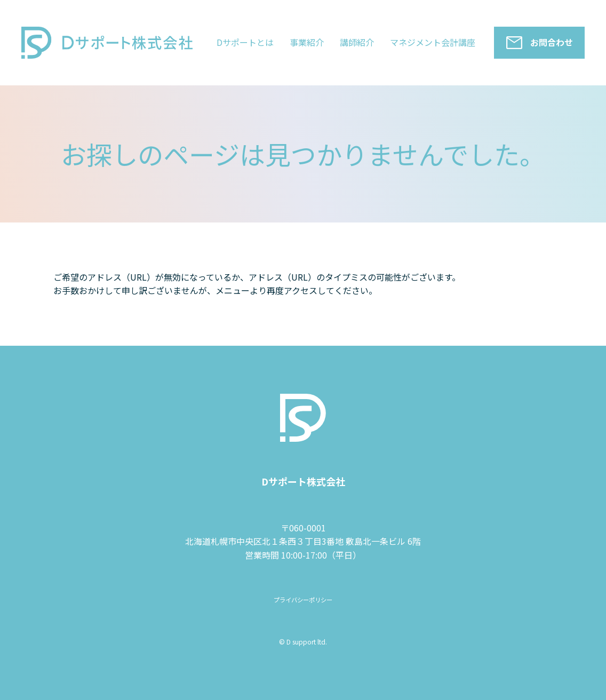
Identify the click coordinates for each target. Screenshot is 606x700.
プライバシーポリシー (303, 599)
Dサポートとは (245, 42)
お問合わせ (552, 42)
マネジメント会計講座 (433, 42)
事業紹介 (307, 42)
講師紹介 (357, 42)
